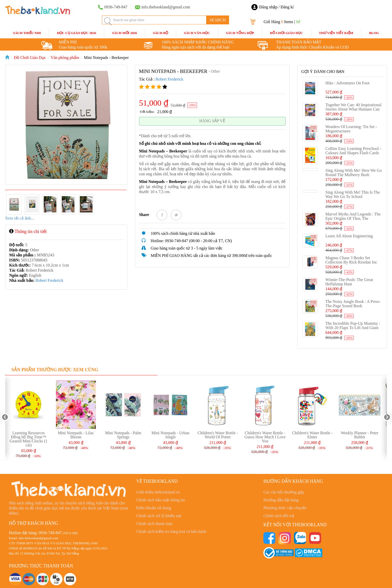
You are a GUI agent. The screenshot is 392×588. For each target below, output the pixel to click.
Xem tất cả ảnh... (20, 218)
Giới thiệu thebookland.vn (158, 492)
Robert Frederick (49, 280)
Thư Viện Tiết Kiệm (336, 33)
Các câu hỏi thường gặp (284, 492)
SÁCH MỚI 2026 (125, 33)
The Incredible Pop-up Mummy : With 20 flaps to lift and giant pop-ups (353, 328)
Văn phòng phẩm (65, 58)
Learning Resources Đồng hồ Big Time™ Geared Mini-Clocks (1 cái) (28, 439)
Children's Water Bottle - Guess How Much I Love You (265, 437)
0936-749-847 (50, 533)
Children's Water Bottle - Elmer (312, 435)
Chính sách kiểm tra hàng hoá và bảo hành (171, 531)
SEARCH (218, 20)
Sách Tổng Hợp (240, 33)
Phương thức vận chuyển (285, 508)
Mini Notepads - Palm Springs (123, 435)
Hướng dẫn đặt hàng (281, 500)
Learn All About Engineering (349, 236)
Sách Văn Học (197, 33)
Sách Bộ (161, 33)
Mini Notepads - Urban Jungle (170, 435)
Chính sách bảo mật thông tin (161, 500)
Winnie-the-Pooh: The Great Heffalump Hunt (349, 282)
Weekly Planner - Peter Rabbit (360, 435)
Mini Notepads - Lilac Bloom (76, 435)
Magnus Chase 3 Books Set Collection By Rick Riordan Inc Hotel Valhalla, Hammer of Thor (352, 262)
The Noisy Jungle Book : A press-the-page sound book (353, 304)
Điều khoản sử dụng (154, 508)
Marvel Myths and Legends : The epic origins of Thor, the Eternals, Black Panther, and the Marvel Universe (353, 221)
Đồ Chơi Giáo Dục (287, 33)
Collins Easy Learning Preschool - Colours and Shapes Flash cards (353, 151)
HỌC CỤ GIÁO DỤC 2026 (77, 33)
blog (374, 33)
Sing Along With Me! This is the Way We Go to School (353, 194)
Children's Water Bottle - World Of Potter (218, 435)
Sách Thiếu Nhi (27, 33)
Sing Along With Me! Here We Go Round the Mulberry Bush (353, 173)
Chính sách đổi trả (279, 516)
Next (387, 417)
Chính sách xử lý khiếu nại (159, 516)
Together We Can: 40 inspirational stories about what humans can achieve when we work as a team (353, 111)
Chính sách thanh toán (154, 524)
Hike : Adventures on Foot (347, 83)
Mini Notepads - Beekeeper (106, 58)
